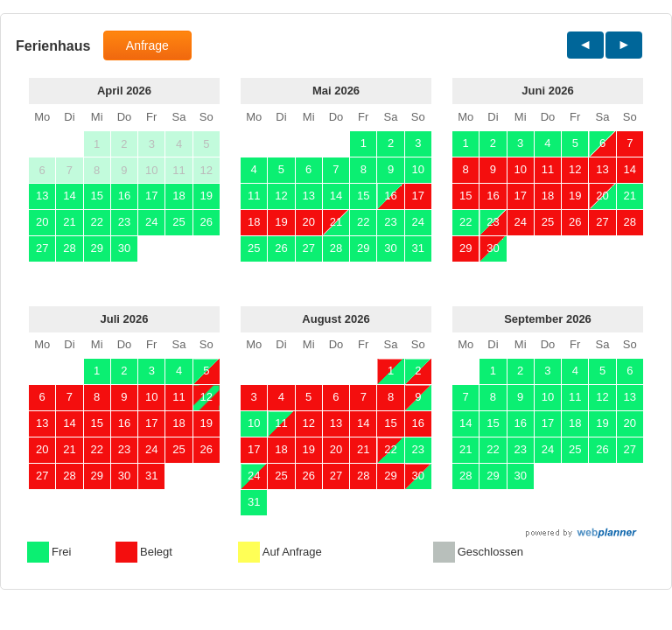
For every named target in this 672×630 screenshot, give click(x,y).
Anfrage (147, 45)
